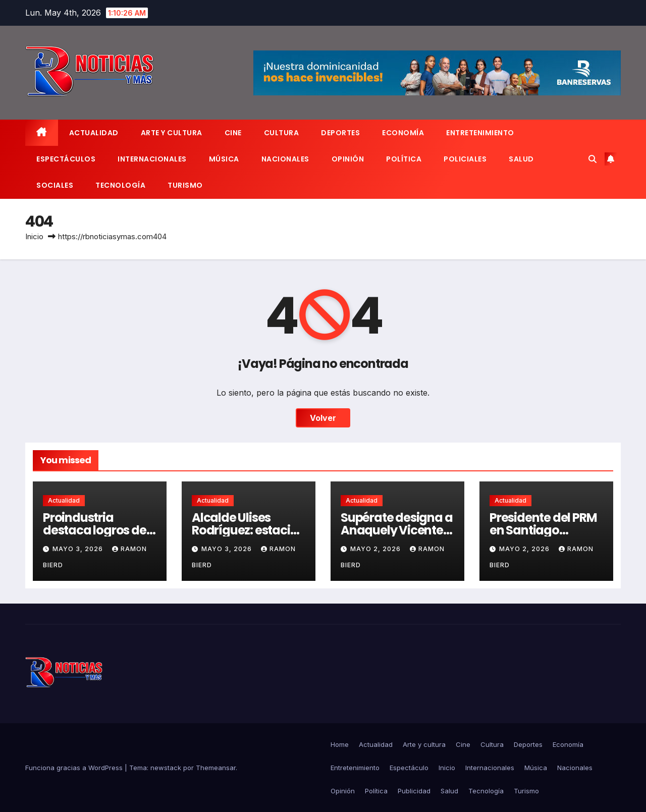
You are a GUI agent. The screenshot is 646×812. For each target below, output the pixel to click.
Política (404, 159)
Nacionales (285, 159)
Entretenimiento (480, 133)
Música (224, 159)
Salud (521, 159)
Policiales (465, 159)
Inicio (34, 236)
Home (340, 744)
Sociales (55, 185)
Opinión (348, 159)
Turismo (185, 185)
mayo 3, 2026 (79, 549)
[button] (593, 159)
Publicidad (414, 791)
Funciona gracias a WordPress (75, 768)
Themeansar (216, 768)
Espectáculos (66, 159)
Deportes (340, 133)
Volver (323, 418)
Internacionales (152, 159)
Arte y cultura (172, 133)
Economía (403, 133)
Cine (233, 133)
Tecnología (120, 185)
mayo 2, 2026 (376, 549)
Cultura (282, 133)
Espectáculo (409, 768)
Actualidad (94, 133)
